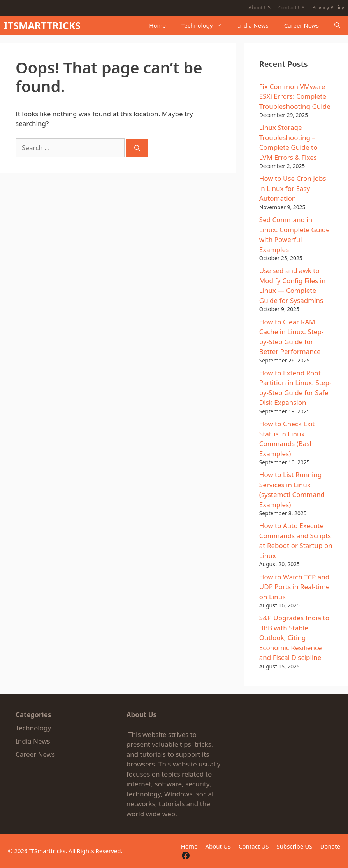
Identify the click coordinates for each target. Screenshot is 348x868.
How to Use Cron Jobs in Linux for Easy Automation (293, 188)
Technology (206, 25)
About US (259, 7)
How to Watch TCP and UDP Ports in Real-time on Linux (294, 587)
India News (253, 25)
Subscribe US (294, 846)
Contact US (291, 7)
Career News (301, 25)
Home (157, 25)
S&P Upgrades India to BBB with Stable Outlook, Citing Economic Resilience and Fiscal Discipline (294, 638)
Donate (330, 846)
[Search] (137, 148)
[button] (337, 25)
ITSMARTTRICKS (42, 25)
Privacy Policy (328, 7)
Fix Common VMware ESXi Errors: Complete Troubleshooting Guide (295, 96)
